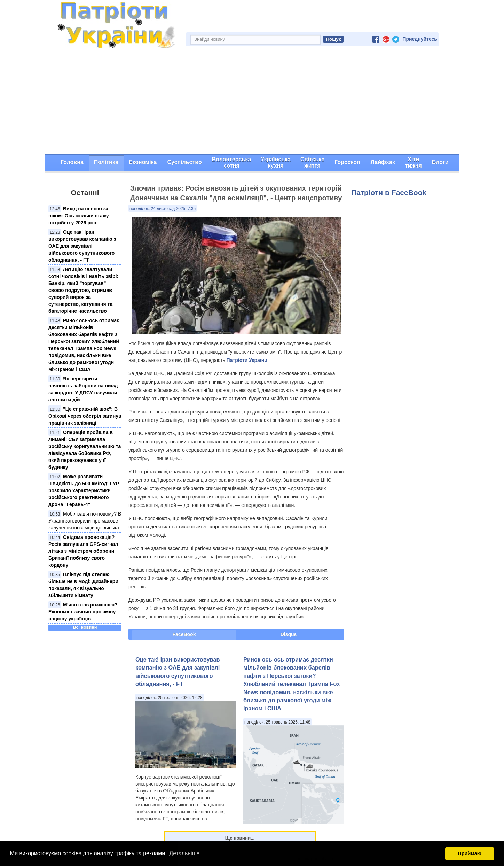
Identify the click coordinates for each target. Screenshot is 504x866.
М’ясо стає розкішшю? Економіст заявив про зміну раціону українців (83, 612)
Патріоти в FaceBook (389, 192)
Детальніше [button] (184, 853)
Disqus (289, 634)
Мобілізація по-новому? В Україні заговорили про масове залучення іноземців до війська (85, 521)
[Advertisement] (252, 102)
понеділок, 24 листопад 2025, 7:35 (163, 209)
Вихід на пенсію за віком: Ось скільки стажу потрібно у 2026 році (79, 216)
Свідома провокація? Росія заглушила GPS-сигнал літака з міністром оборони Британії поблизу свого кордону (83, 551)
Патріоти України (247, 360)
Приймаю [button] (470, 853)
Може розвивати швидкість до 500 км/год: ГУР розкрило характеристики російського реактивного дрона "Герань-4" (84, 490)
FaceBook (184, 634)
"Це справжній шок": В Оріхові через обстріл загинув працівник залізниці (85, 416)
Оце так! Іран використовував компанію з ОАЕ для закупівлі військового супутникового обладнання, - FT (82, 246)
